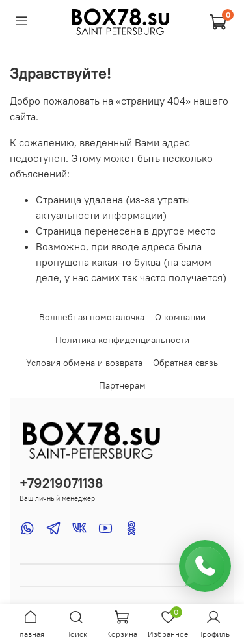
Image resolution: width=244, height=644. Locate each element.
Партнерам (122, 385)
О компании (180, 317)
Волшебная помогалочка (92, 317)
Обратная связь (185, 363)
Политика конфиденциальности (122, 340)
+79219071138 (61, 483)
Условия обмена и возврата (84, 363)
